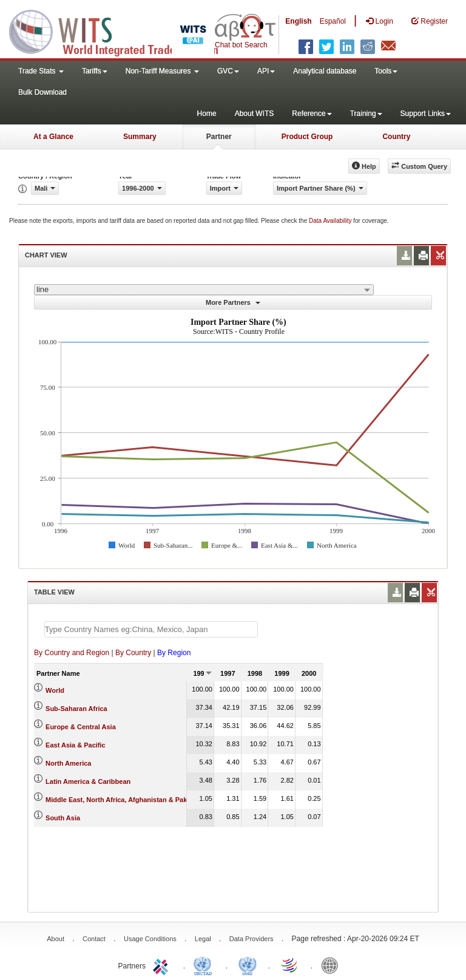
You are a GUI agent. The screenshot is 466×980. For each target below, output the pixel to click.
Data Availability (331, 221)
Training (366, 114)
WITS (121, 30)
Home (207, 114)
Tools (386, 71)
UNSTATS (248, 965)
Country (396, 137)
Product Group (307, 137)
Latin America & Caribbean (88, 781)
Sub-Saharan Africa (76, 709)
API (266, 71)
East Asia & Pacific (76, 745)
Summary (140, 137)
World (55, 690)
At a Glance (53, 137)
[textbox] (151, 629)
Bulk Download (42, 92)
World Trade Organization (290, 965)
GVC (228, 71)
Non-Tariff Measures (162, 71)
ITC (163, 965)
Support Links (426, 114)
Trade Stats (41, 71)
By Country (133, 653)
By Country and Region (72, 653)
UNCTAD (205, 965)
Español (333, 21)
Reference (312, 114)
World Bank (333, 965)
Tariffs (95, 71)
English (298, 21)
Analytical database (325, 71)
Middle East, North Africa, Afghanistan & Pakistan (124, 800)
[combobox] (204, 290)
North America (68, 763)
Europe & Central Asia (81, 727)
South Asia (63, 818)
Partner (219, 137)
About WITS (255, 114)
